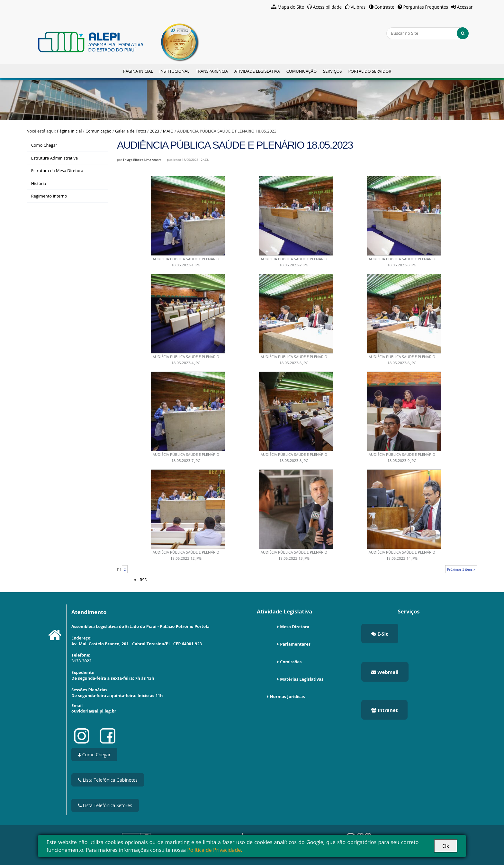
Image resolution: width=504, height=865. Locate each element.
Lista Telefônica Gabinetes (108, 780)
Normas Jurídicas (287, 696)
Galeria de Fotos (131, 131)
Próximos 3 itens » (461, 569)
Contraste (384, 7)
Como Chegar (94, 755)
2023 (154, 131)
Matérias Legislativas (302, 679)
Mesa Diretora (295, 627)
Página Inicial (138, 71)
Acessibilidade (328, 7)
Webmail (385, 672)
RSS (143, 580)
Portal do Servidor (370, 71)
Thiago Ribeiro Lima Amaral (143, 160)
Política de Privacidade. (215, 850)
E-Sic (380, 634)
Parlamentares (295, 644)
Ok (446, 846)
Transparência (212, 71)
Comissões (291, 662)
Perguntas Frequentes (426, 7)
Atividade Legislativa (257, 71)
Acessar (465, 7)
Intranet (384, 710)
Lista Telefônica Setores (105, 805)
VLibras (358, 7)
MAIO (168, 131)
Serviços (332, 71)
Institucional (174, 71)
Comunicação (301, 71)
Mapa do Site (291, 7)
